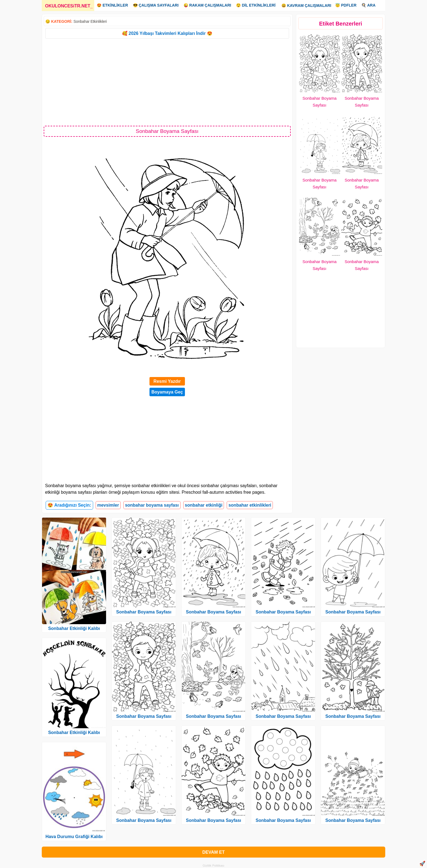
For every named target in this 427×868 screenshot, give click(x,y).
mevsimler (108, 505)
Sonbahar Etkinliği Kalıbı (74, 628)
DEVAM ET (213, 852)
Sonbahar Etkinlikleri (90, 21)
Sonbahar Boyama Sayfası (144, 612)
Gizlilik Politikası (214, 866)
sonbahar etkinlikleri (250, 505)
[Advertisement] (167, 82)
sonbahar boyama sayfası (152, 505)
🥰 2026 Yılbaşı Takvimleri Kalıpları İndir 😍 (167, 33)
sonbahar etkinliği (204, 505)
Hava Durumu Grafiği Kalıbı (74, 837)
